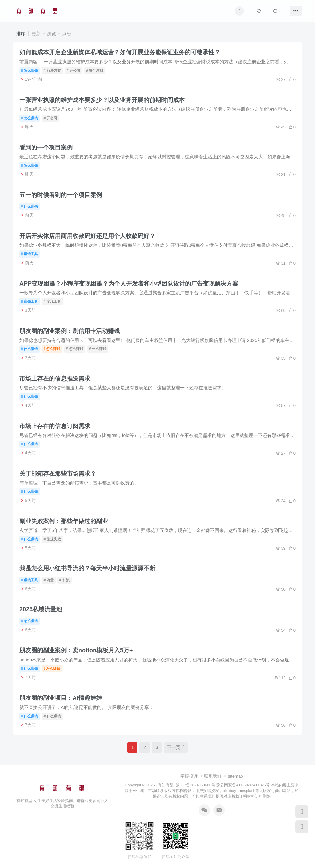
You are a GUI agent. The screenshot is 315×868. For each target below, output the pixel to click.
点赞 (67, 34)
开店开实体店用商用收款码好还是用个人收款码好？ (87, 236)
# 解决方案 (52, 70)
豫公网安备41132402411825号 (243, 785)
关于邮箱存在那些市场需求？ (58, 474)
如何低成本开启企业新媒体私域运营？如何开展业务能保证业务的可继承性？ (120, 52)
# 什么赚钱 (98, 349)
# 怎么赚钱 (75, 349)
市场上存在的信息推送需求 (55, 379)
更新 (36, 34)
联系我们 (213, 776)
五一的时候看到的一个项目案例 (61, 195)
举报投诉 (189, 776)
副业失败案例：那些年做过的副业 (64, 521)
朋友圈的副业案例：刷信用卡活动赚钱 (70, 331)
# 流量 (49, 580)
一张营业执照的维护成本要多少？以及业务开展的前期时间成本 (102, 100)
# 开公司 (73, 70)
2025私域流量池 (41, 609)
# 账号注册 (95, 70)
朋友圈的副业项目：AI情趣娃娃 (61, 698)
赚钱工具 (30, 254)
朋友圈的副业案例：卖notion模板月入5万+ (76, 650)
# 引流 (64, 580)
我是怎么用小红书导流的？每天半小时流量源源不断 (87, 568)
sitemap (236, 776)
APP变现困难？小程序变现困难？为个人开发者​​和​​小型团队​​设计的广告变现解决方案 (129, 284)
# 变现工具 (52, 301)
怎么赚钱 (30, 70)
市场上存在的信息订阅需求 (55, 426)
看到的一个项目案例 (46, 148)
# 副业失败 (52, 539)
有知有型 (166, 785)
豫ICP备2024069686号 (196, 785)
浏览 (52, 34)
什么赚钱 (30, 206)
